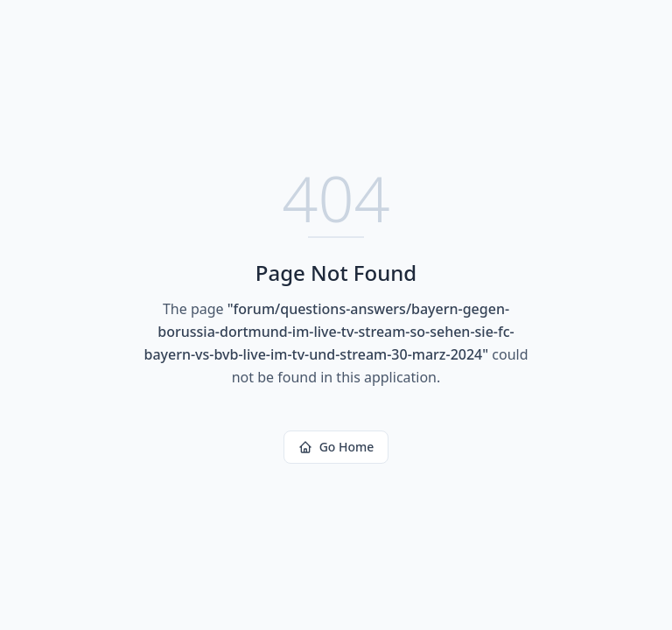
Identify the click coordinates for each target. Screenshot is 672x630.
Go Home (336, 447)
